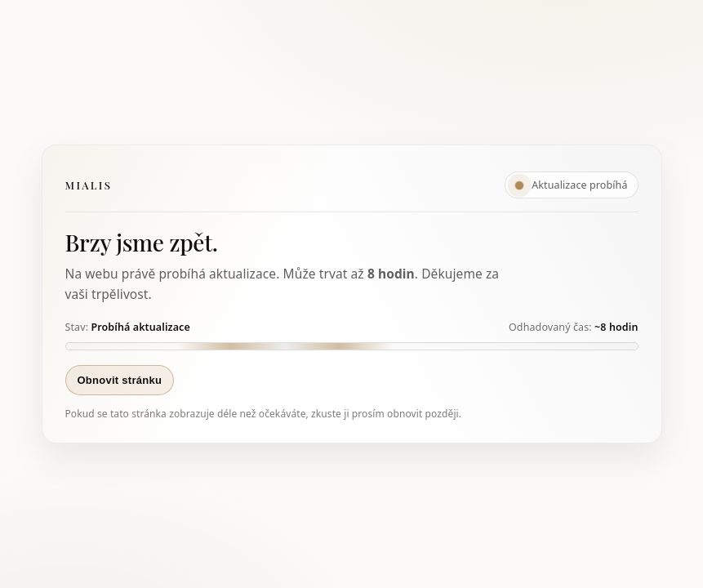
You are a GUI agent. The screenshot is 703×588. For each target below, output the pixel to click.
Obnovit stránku (120, 380)
